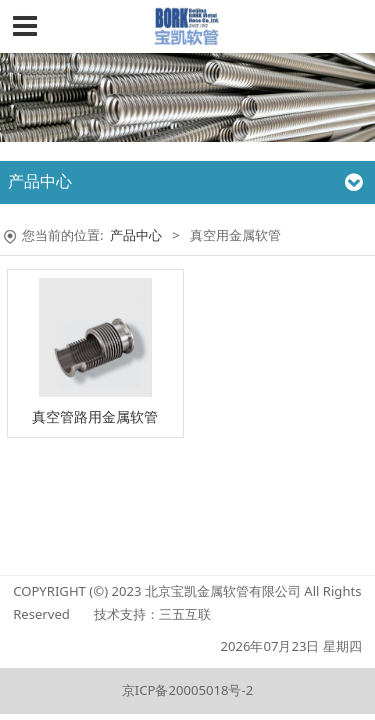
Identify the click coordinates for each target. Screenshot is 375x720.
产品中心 (136, 235)
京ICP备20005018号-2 (187, 690)
